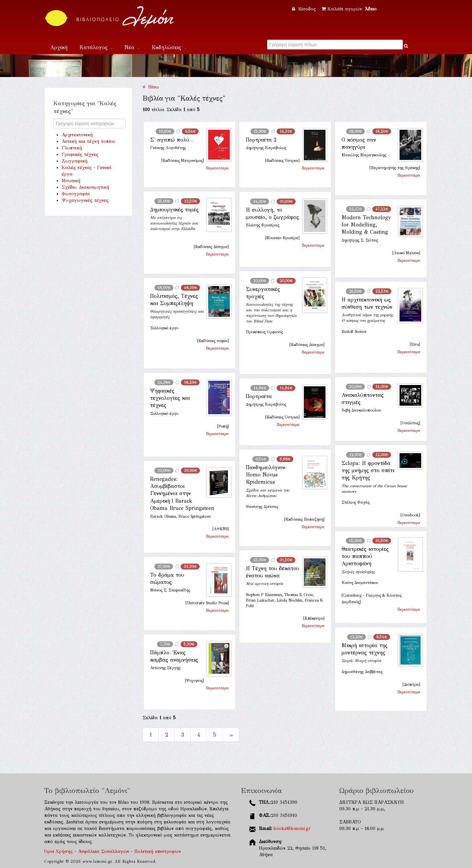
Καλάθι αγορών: (349, 9)
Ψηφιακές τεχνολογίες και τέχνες (170, 398)
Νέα (132, 47)
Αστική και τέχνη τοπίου (88, 141)
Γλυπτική (72, 148)
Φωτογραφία (76, 194)
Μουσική (71, 181)
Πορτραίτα (259, 396)
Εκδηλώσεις (169, 47)
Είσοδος (305, 9)
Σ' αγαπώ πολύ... (172, 140)
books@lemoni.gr (292, 829)
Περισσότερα (217, 168)
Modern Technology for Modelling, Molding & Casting (366, 225)
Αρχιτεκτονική (77, 135)
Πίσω (151, 87)
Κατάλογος (96, 47)
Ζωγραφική (75, 161)
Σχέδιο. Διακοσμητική (85, 187)
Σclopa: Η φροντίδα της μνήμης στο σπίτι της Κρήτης (368, 471)
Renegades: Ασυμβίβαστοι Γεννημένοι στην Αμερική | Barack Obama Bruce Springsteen (182, 494)
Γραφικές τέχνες (80, 154)
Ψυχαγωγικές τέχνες (85, 200)
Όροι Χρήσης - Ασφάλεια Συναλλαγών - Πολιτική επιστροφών (113, 851)
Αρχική (59, 47)
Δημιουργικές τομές (174, 210)
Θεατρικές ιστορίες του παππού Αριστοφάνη (365, 556)
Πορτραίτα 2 (261, 140)
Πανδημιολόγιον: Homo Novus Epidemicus (266, 475)
